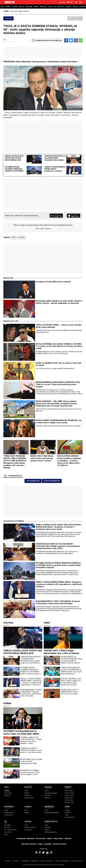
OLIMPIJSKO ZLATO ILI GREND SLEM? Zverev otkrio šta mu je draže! (69, 692)
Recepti (21, 7)
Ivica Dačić (21, 237)
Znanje (47, 830)
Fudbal (8, 703)
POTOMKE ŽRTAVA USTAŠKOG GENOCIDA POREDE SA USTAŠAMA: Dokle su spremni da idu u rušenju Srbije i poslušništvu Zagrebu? (58, 565)
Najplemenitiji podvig (52, 813)
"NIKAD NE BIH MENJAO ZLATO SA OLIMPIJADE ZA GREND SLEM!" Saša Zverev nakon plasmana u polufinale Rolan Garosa (71, 671)
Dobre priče (8, 793)
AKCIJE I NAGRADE (47, 861)
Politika (6, 11)
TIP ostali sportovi (11, 830)
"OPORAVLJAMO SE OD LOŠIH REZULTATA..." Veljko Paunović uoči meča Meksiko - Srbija (31, 740)
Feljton (27, 793)
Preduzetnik (8, 815)
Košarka (68, 813)
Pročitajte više (11, 321)
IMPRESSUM (25, 861)
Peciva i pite (69, 800)
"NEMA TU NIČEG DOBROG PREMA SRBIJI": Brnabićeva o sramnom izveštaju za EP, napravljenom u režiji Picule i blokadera (59, 584)
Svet (26, 810)
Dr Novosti (82, 7)
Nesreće (47, 798)
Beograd (69, 7)
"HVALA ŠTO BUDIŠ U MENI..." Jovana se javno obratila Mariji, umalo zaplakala (59, 326)
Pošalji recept (69, 802)
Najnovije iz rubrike (14, 521)
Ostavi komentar (52, 481)
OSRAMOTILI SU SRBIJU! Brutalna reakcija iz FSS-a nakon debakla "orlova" (30, 772)
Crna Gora (58, 839)
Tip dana (7, 827)
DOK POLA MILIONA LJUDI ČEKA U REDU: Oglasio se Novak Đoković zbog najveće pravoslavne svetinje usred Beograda (71, 682)
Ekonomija (29, 7)
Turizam (68, 839)
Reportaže (44, 7)
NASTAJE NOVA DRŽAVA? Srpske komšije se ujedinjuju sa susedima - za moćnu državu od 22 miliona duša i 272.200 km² (69, 461)
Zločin (47, 791)
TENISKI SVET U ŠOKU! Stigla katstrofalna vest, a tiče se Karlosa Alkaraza (61, 653)
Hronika (15, 7)
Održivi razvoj (51, 821)
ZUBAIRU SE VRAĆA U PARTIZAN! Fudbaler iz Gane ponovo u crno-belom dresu (31, 750)
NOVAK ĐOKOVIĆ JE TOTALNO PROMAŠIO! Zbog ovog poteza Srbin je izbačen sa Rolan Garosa (71, 660)
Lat (60, 2)
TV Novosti (28, 830)
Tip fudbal (8, 825)
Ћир (64, 2)
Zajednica (48, 827)
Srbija (50, 839)
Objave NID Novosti (77, 861)
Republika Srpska (29, 844)
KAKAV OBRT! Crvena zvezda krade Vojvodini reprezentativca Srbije (31, 761)
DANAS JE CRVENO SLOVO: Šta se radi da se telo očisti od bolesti (58, 364)
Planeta (36, 7)
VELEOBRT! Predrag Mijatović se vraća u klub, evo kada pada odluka (21, 732)
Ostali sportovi (70, 817)
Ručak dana (69, 798)
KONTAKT (16, 861)
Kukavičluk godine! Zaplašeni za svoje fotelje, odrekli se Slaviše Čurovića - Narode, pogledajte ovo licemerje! (59, 302)
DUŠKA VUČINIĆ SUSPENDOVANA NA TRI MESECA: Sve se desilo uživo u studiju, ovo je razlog (59, 422)
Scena (40, 844)
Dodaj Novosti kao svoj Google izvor (47, 40)
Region (27, 813)
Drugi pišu (8, 278)
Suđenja (47, 795)
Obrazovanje (29, 798)
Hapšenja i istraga (51, 793)
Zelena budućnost (51, 832)
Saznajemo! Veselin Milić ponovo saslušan (53, 282)
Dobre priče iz (16, 11)
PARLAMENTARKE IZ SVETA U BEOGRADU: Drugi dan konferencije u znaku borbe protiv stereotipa (58, 602)
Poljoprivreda (9, 813)
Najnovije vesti (59, 844)
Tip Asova (8, 832)
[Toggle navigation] (81, 2)
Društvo (8, 7)
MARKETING (35, 861)
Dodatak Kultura (30, 827)
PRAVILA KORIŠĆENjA (62, 861)
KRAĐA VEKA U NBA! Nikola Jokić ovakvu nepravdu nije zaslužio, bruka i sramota (42, 458)
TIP (55, 7)
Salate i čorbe (69, 793)
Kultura (75, 7)
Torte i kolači (69, 791)
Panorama (61, 7)
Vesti (2, 7)
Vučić (14, 237)
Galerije (48, 844)
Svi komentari (33, 481)
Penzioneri (28, 795)
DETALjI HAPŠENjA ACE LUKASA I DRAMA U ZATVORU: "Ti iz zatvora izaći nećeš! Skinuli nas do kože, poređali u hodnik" (59, 346)
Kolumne (26, 11)
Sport (50, 7)
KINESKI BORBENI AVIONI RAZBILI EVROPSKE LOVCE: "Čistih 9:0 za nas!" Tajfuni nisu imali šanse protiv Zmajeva (58, 384)
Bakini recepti (69, 795)
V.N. (5, 40)
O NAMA (8, 861)
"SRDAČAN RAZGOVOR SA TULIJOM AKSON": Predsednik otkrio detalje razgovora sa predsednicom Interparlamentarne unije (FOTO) (58, 546)
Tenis (47, 623)
